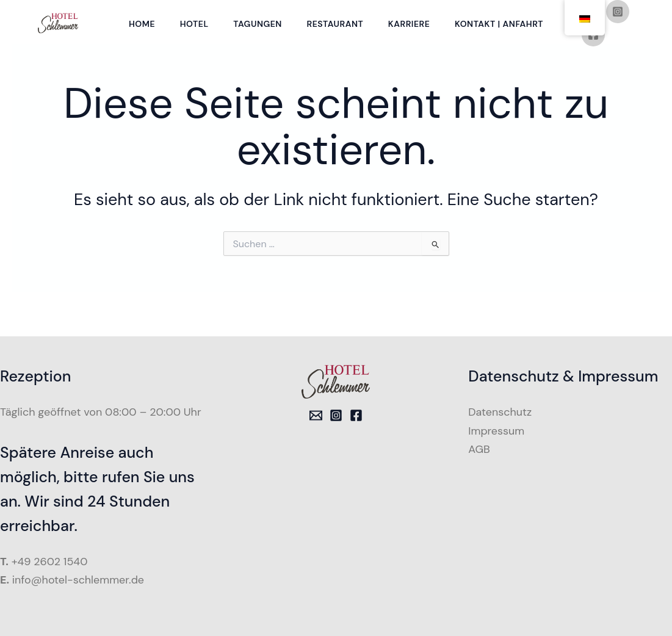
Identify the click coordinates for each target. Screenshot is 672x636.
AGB (479, 449)
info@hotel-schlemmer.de (79, 580)
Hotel (191, 35)
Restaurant (336, 35)
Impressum (496, 431)
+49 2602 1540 (50, 562)
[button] (27, 609)
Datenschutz (500, 412)
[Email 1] (316, 415)
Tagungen (257, 35)
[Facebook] (599, 58)
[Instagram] (336, 415)
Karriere (412, 35)
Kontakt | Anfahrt (504, 35)
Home (137, 35)
